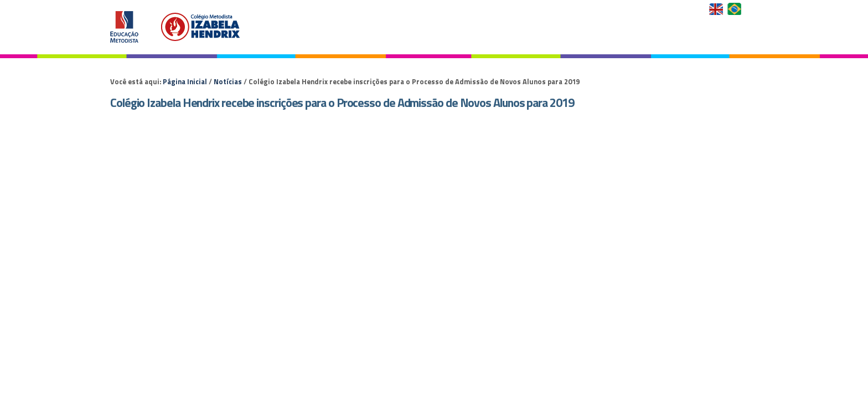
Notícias (228, 81)
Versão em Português (735, 9)
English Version (717, 9)
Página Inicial (185, 81)
